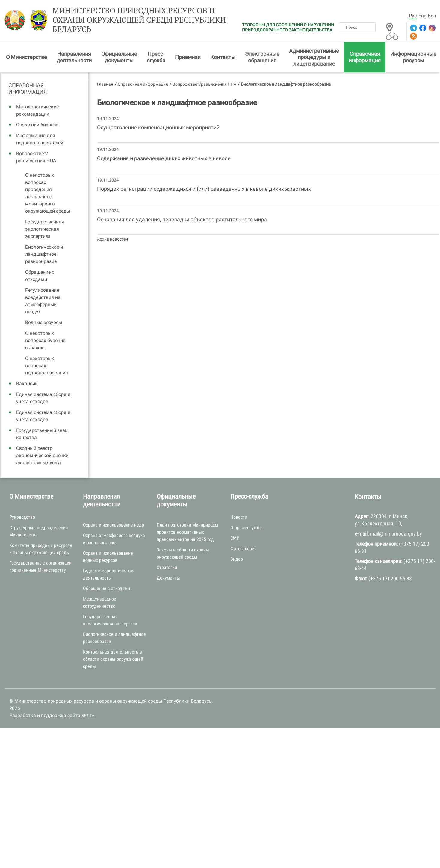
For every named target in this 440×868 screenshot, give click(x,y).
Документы (168, 578)
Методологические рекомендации (37, 110)
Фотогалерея (244, 549)
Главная (105, 84)
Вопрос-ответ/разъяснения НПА (36, 157)
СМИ (235, 538)
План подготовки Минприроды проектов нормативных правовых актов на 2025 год (188, 532)
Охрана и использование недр (114, 525)
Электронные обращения (262, 57)
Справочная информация (365, 57)
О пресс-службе (246, 528)
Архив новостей (112, 239)
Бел (432, 16)
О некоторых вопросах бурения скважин (45, 340)
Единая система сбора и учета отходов (43, 398)
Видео (237, 559)
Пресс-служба (156, 57)
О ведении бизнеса (37, 125)
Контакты (223, 57)
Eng (422, 16)
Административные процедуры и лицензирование (314, 57)
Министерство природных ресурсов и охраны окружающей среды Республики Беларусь (139, 20)
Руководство (22, 517)
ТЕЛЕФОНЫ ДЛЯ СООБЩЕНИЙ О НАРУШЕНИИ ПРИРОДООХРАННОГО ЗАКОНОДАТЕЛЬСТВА (288, 27)
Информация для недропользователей (40, 139)
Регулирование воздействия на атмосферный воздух (43, 301)
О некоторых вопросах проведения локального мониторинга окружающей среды (48, 193)
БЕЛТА (88, 716)
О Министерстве (27, 57)
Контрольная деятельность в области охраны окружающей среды (113, 659)
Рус (413, 16)
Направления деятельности (74, 57)
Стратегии (167, 567)
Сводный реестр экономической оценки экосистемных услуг (42, 455)
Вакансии (27, 384)
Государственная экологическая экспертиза (45, 229)
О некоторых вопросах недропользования (47, 366)
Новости (239, 517)
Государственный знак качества (42, 434)
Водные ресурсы (44, 322)
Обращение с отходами (40, 276)
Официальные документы (119, 57)
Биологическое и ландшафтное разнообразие (44, 254)
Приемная (188, 57)
